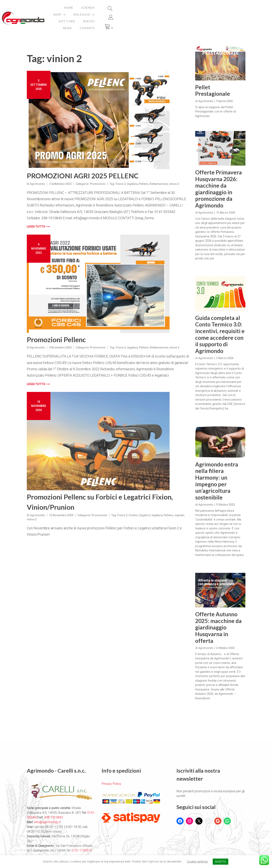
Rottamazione (159, 170)
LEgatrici (145, 502)
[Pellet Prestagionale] (220, 50)
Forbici (133, 502)
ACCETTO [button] (220, 862)
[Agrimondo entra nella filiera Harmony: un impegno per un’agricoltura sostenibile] (220, 428)
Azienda (98, 8)
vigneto (179, 502)
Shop (117, 8)
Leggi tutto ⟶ (38, 213)
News (211, 8)
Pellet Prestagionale (213, 77)
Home (79, 8)
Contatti (208, 15)
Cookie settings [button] (197, 862)
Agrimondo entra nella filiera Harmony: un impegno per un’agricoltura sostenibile (217, 467)
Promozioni (98, 170)
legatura (132, 170)
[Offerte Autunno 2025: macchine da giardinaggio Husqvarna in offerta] (220, 577)
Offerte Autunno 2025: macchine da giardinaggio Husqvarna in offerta (218, 614)
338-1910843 (53, 804)
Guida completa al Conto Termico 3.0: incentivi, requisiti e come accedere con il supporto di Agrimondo (220, 321)
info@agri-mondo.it (47, 809)
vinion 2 (174, 170)
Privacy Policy (111, 770)
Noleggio (142, 8)
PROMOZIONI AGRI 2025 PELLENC (83, 162)
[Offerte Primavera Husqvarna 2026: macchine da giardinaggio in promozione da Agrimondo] (220, 135)
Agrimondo (37, 170)
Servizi (193, 8)
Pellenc (144, 170)
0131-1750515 (81, 837)
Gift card (171, 8)
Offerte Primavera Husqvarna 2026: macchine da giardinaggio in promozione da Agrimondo (219, 175)
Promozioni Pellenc (56, 326)
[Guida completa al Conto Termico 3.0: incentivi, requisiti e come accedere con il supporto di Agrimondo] (220, 280)
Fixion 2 (121, 170)
